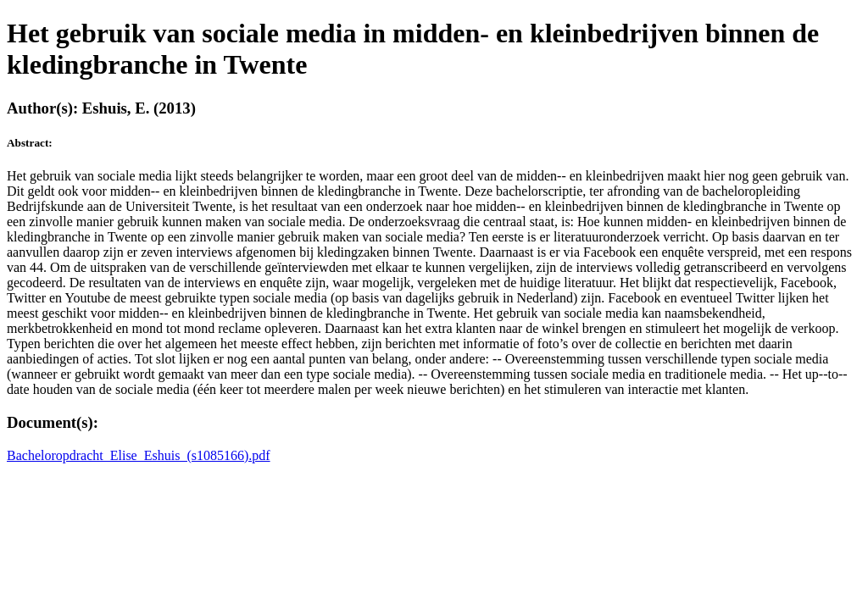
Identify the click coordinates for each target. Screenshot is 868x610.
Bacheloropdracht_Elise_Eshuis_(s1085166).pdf (139, 455)
